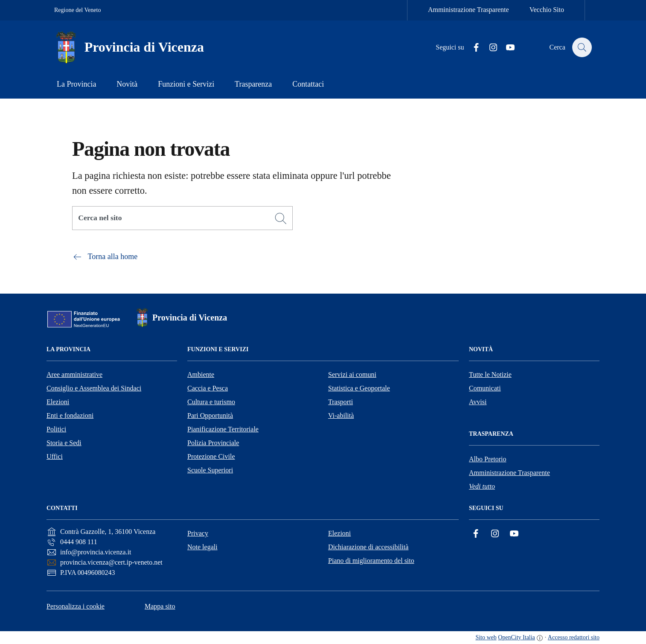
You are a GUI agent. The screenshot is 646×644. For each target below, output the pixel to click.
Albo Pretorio (488, 459)
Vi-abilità (341, 415)
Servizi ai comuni (352, 374)
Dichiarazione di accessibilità (368, 547)
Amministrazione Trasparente (468, 10)
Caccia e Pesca (208, 388)
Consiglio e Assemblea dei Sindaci (94, 388)
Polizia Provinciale (213, 443)
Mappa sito (160, 606)
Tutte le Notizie (490, 374)
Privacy (198, 533)
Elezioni (58, 402)
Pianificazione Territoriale (223, 429)
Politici (56, 429)
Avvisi (478, 402)
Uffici (55, 456)
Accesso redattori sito (574, 637)
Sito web (486, 637)
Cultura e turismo (211, 402)
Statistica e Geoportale (359, 388)
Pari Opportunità (210, 415)
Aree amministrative (74, 374)
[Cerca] (281, 219)
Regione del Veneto (77, 10)
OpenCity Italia (517, 637)
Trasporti (340, 402)
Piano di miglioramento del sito (371, 561)
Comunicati (485, 388)
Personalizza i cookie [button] (76, 606)
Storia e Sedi (64, 443)
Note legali (202, 547)
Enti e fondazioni (70, 415)
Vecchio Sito (547, 10)
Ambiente (201, 374)
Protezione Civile (211, 456)
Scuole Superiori (210, 470)
